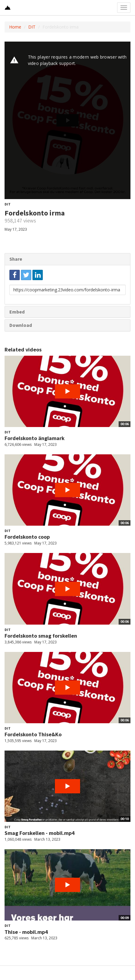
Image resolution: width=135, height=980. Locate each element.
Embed (17, 312)
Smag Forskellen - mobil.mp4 (40, 833)
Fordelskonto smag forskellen (41, 636)
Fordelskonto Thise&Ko (33, 734)
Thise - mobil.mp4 (26, 932)
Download (21, 325)
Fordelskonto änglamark (35, 438)
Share (16, 259)
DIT (32, 27)
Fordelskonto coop (27, 537)
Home (15, 27)
